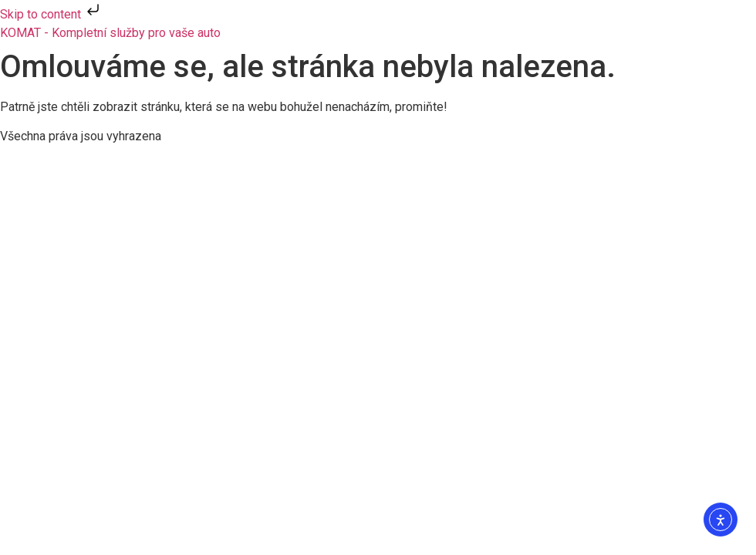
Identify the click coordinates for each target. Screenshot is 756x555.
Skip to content (51, 14)
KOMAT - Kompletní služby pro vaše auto (110, 33)
